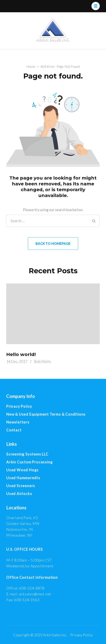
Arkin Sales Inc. (55, 635)
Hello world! (21, 354)
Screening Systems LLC (27, 454)
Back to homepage (53, 243)
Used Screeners (21, 486)
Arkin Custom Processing (29, 462)
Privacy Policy (19, 406)
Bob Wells (43, 361)
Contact (14, 430)
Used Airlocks (19, 494)
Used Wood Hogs (22, 470)
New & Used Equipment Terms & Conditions (46, 414)
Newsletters (18, 422)
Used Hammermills (23, 478)
